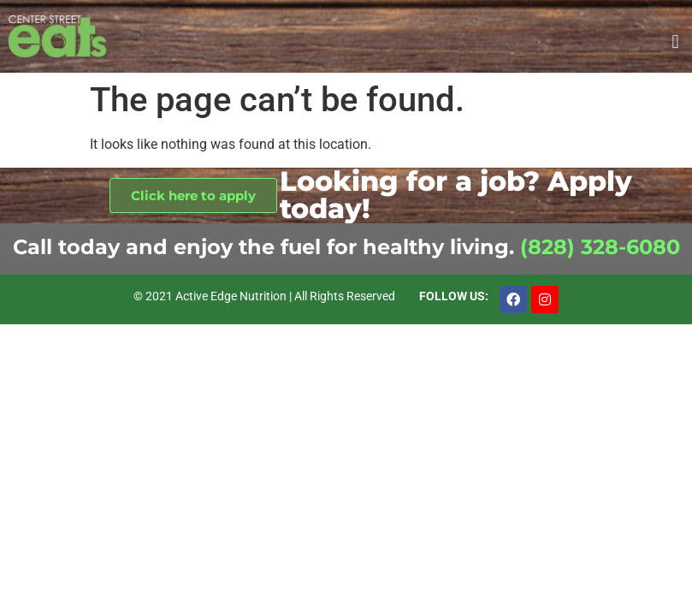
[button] (675, 41)
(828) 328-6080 (600, 247)
